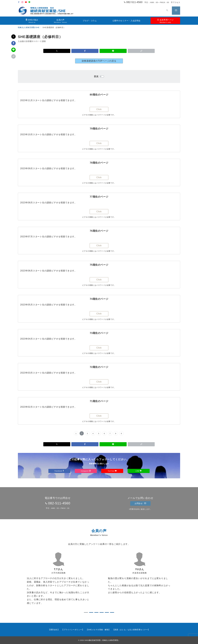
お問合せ (140, 503)
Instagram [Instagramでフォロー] (86, 471)
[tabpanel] (58, 580)
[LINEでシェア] (13, 50)
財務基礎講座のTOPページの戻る (99, 61)
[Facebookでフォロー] (19, 2)
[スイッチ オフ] (167, 11)
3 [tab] (96, 612)
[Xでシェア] (13, 37)
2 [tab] (91, 612)
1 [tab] (86, 612)
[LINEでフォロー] (29, 2)
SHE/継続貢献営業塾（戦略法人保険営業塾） (102, 640)
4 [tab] (102, 612)
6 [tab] (112, 612)
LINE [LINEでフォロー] (139, 471)
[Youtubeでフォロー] (26, 2)
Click (99, 109)
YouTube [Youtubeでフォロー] (112, 471)
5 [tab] (107, 612)
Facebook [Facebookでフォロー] (59, 471)
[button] (13, 56)
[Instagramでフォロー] (22, 2)
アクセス (176, 2)
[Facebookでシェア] (13, 43)
